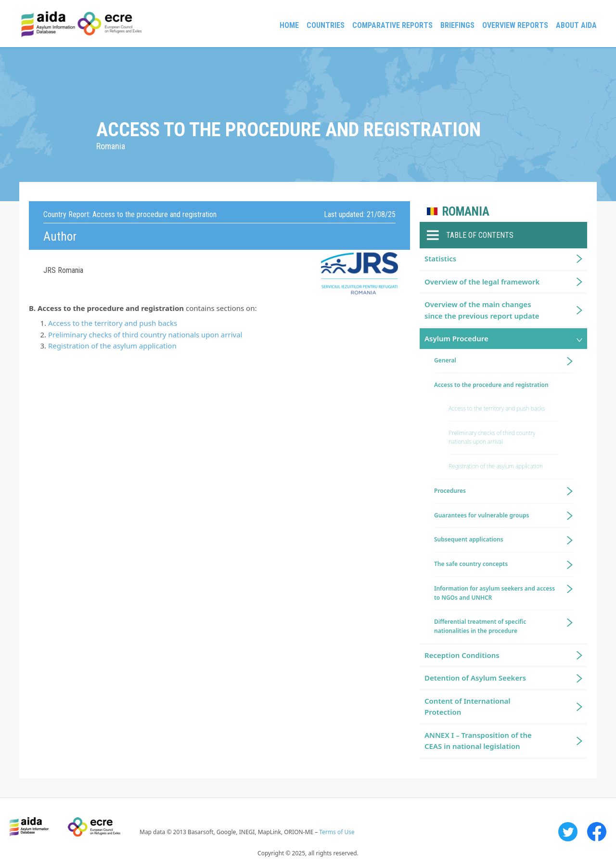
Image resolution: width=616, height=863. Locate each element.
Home (289, 25)
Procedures (450, 491)
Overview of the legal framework (482, 282)
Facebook (597, 832)
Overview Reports (515, 25)
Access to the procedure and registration (491, 385)
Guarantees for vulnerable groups (481, 515)
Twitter (568, 832)
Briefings (457, 25)
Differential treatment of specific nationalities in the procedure (480, 626)
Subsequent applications (469, 539)
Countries (326, 25)
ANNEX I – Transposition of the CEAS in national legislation (478, 741)
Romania (466, 212)
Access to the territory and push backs (113, 323)
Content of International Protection (468, 706)
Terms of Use (337, 832)
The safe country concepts (471, 564)
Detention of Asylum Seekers (475, 678)
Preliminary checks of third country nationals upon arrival (145, 335)
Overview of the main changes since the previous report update (482, 310)
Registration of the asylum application (112, 346)
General (445, 360)
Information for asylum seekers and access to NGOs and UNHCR (494, 593)
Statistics (440, 258)
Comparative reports (392, 25)
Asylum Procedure (456, 338)
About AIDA (576, 25)
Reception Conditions (462, 655)
